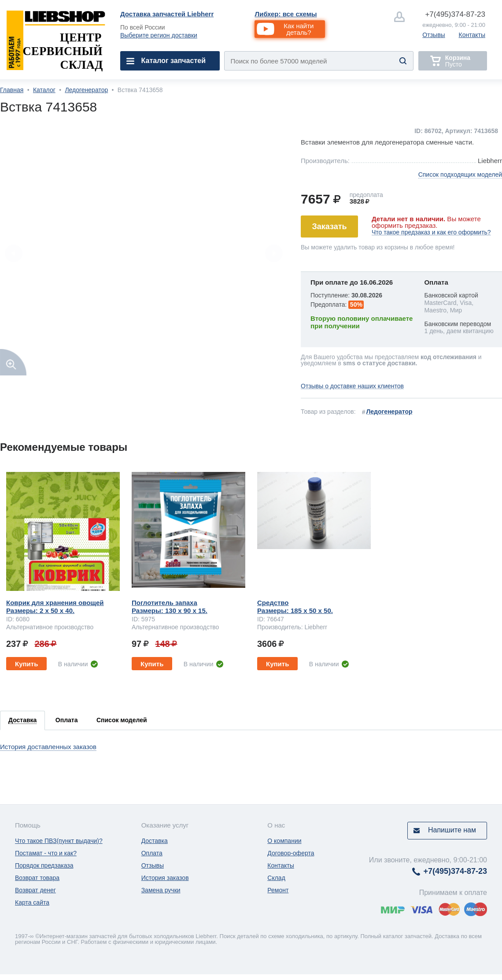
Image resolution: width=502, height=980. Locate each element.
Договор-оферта (291, 853)
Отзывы (434, 35)
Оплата (152, 853)
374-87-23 (455, 14)
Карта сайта (32, 902)
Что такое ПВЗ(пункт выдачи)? (59, 841)
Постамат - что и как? (46, 853)
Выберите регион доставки (159, 35)
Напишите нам (452, 830)
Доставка (155, 841)
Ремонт (278, 890)
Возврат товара (37, 878)
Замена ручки (161, 890)
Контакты (472, 35)
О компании (284, 841)
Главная (12, 90)
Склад (276, 878)
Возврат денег (35, 890)
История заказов (165, 878)
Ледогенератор (86, 90)
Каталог (44, 90)
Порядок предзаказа (44, 865)
